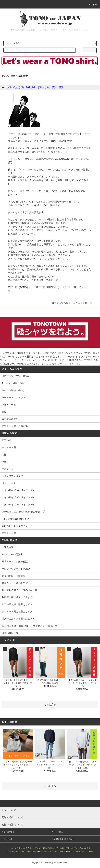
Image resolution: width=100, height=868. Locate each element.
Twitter (61, 851)
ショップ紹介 (35, 848)
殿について (23, 848)
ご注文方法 (8, 547)
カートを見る (57, 832)
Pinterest (90, 851)
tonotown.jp (49, 863)
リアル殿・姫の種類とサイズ (17, 604)
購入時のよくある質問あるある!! (19, 619)
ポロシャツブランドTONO (16, 569)
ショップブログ (50, 851)
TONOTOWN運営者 (12, 554)
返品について (83, 848)
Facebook (70, 851)
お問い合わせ (7, 839)
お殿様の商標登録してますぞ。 (18, 597)
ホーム (14, 848)
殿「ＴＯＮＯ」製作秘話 (15, 562)
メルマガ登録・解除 (34, 851)
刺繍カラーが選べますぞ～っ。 (18, 583)
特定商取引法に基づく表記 (63, 839)
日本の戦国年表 (10, 633)
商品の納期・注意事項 (14, 576)
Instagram (80, 851)
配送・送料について (68, 848)
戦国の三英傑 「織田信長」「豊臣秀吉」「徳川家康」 (30, 626)
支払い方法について (50, 848)
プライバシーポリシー (15, 851)
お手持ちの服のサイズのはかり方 (19, 590)
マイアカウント (8, 832)
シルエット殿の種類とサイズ (17, 612)
